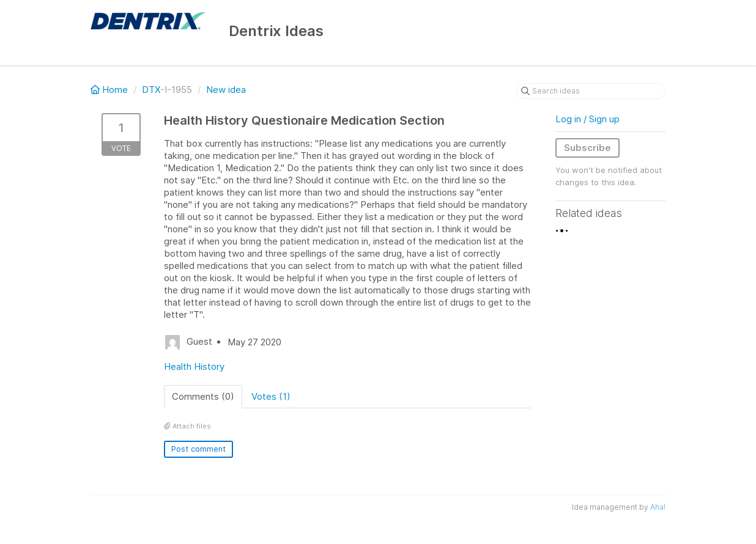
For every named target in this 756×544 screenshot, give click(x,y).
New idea (226, 90)
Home (110, 90)
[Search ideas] (591, 91)
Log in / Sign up (587, 119)
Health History (194, 366)
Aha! (658, 507)
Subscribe (587, 148)
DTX (151, 90)
